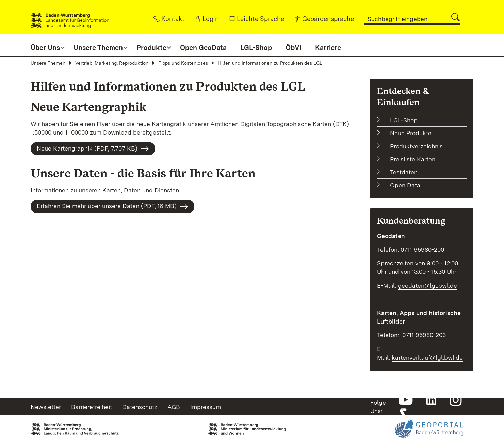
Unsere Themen (48, 63)
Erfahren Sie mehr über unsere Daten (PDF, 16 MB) (112, 207)
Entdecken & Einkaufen (403, 96)
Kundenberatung (411, 221)
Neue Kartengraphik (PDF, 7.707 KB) (93, 149)
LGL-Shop (256, 48)
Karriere (328, 48)
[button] (456, 17)
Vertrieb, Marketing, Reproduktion (112, 63)
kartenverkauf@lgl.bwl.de (427, 357)
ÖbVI (294, 48)
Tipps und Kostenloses (183, 63)
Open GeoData (203, 48)
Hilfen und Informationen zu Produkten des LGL (270, 63)
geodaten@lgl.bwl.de (427, 286)
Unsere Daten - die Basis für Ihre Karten (143, 173)
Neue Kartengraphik (88, 107)
